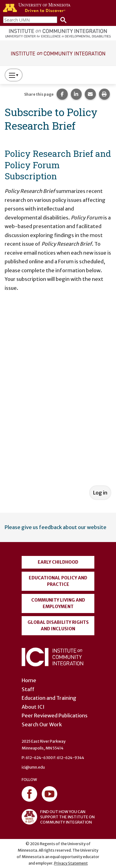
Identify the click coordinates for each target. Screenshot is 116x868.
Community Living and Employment (58, 603)
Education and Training (49, 698)
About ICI (33, 707)
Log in (100, 493)
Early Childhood (58, 562)
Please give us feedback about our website (56, 527)
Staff (28, 689)
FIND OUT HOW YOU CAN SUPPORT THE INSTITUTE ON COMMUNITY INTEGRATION (58, 817)
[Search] (62, 20)
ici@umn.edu (33, 767)
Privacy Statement (71, 863)
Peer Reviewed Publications (55, 716)
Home (29, 680)
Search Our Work (42, 724)
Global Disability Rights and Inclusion (58, 626)
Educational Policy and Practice (58, 581)
